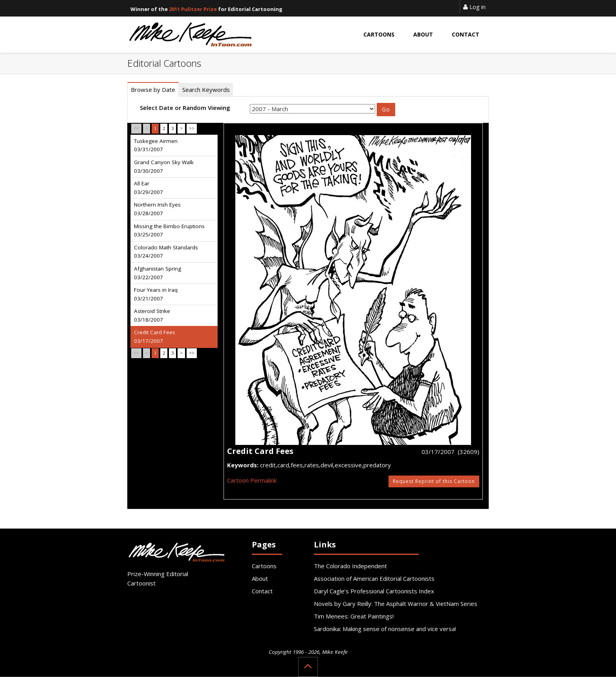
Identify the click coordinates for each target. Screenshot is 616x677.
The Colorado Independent (350, 566)
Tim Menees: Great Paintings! (354, 616)
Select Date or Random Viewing (185, 108)
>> (192, 128)
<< (136, 128)
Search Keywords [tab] (206, 90)
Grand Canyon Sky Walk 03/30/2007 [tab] (164, 167)
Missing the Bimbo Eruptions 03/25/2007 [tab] (169, 231)
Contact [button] (466, 34)
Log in (474, 7)
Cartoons (264, 566)
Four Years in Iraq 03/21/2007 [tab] (156, 294)
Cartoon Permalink (252, 480)
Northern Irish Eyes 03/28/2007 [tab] (157, 209)
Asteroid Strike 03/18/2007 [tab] (152, 315)
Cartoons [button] (379, 34)
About (260, 578)
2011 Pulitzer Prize (193, 9)
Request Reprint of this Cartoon (434, 481)
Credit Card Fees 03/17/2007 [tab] (155, 337)
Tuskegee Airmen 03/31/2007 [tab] (156, 145)
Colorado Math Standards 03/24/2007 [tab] (166, 252)
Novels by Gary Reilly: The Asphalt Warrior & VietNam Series (396, 604)
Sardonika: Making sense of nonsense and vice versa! (385, 629)
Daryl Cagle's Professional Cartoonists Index (374, 591)
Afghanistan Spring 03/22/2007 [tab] (158, 273)
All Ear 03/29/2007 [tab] (148, 188)
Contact (262, 591)
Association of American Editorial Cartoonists (374, 578)
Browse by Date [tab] (153, 90)
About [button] (423, 34)
